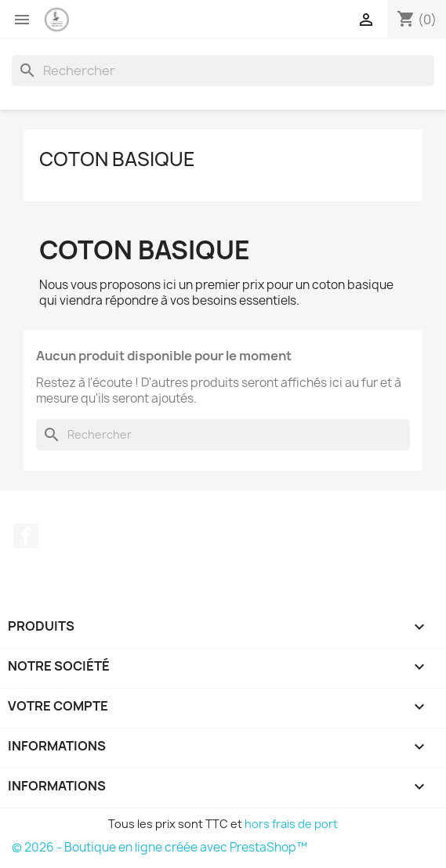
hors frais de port (291, 824)
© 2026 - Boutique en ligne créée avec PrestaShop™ (160, 847)
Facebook (26, 536)
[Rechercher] (223, 71)
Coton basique (117, 159)
